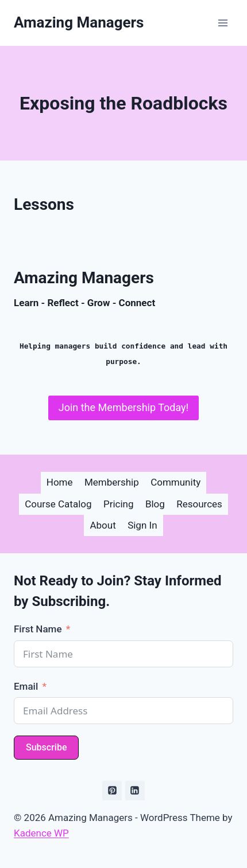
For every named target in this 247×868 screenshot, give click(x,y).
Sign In (142, 525)
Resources (199, 504)
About (103, 525)
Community (175, 482)
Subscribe (46, 747)
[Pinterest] (112, 791)
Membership (112, 482)
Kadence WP (41, 833)
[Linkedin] (135, 791)
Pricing (119, 504)
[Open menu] (223, 23)
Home (60, 482)
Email (26, 686)
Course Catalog (58, 504)
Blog (155, 504)
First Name (38, 629)
